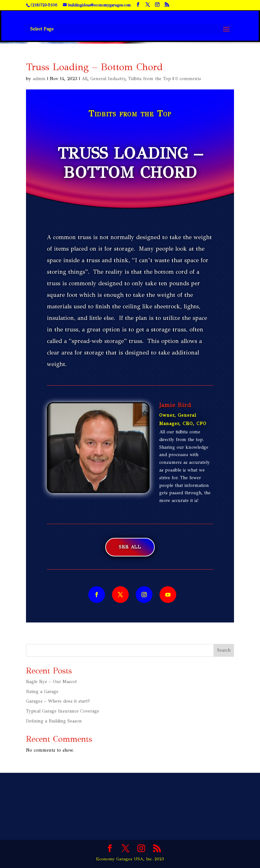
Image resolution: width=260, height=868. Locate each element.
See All (130, 547)
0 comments (188, 79)
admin (39, 79)
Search (224, 650)
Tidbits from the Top (150, 79)
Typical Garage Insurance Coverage (63, 711)
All (84, 79)
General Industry (108, 79)
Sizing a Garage (42, 692)
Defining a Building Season (54, 721)
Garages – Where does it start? (58, 701)
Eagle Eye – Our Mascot (51, 682)
